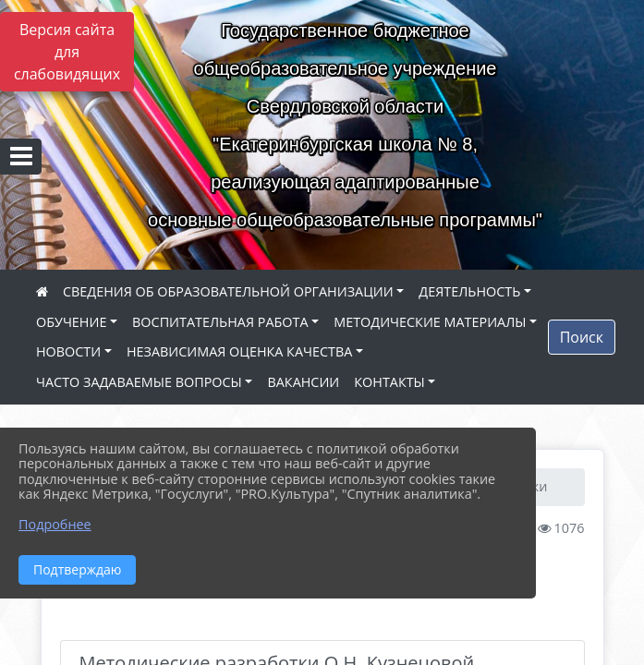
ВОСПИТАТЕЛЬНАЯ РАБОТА (220, 322)
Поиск (582, 337)
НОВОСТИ (68, 351)
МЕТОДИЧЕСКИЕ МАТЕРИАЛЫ (430, 322)
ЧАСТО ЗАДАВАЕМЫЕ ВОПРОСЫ (139, 382)
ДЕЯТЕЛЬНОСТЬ (469, 291)
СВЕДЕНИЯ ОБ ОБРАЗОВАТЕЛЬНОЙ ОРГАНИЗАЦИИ (228, 291)
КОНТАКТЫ (389, 382)
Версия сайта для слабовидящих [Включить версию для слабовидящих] (67, 52)
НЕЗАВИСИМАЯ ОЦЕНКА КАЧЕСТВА (239, 351)
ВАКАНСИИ (303, 382)
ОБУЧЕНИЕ (71, 322)
